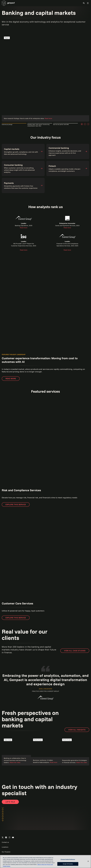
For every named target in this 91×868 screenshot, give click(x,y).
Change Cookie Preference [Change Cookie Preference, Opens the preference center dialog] (68, 859)
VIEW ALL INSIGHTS (77, 730)
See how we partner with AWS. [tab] (61, 124)
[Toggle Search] (84, 3)
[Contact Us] (10, 802)
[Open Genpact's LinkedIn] (10, 838)
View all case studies (75, 651)
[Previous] (85, 124)
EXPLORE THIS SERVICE (16, 504)
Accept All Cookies (68, 864)
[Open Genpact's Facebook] (6, 838)
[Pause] (82, 124)
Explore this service (16, 618)
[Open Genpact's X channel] (3, 838)
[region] (45, 861)
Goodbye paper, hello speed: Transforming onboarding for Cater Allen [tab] (38, 125)
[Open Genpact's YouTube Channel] (13, 838)
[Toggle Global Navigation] (88, 3)
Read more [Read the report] (11, 379)
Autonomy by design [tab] (7, 124)
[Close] (88, 861)
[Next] (88, 124)
